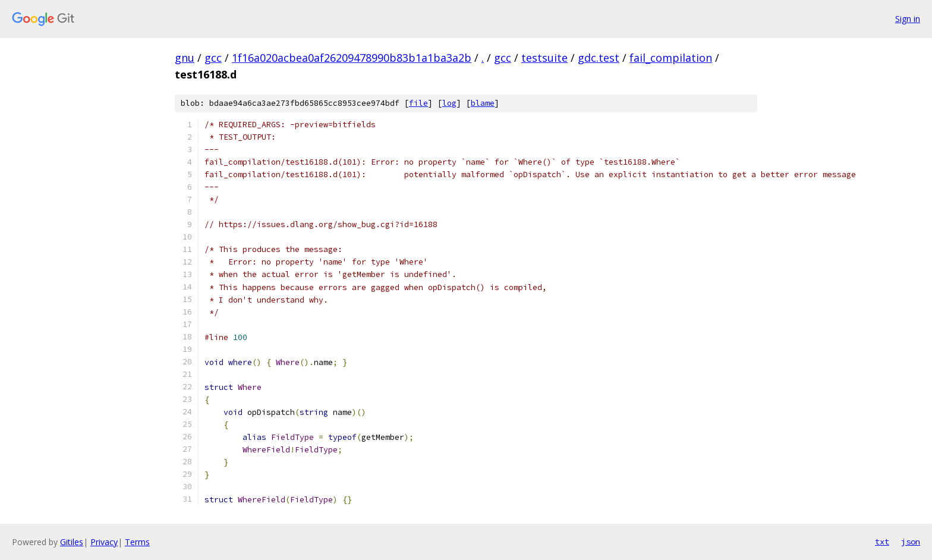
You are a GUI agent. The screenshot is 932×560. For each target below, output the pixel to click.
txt (882, 542)
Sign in (908, 19)
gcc (213, 58)
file (418, 103)
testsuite (544, 58)
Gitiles (72, 542)
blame (483, 103)
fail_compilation (671, 58)
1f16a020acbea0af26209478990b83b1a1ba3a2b (352, 58)
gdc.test (599, 58)
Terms (137, 542)
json (911, 542)
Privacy (104, 542)
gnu (185, 58)
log (449, 103)
